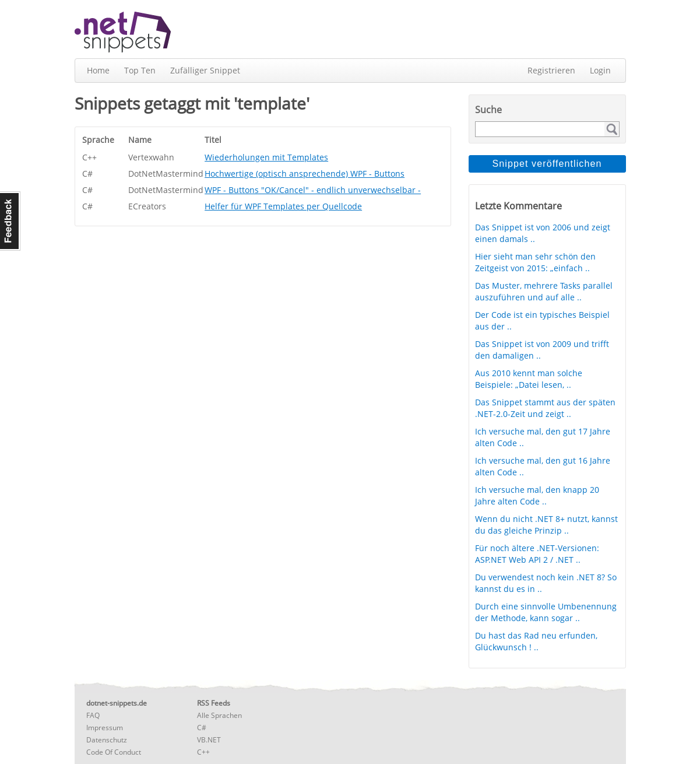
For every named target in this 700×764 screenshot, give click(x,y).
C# (202, 728)
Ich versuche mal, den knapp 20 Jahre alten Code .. (537, 495)
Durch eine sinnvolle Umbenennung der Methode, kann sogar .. (546, 612)
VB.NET (209, 740)
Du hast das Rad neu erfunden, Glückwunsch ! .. (536, 641)
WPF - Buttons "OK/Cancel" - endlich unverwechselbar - (313, 190)
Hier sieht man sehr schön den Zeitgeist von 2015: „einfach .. (535, 262)
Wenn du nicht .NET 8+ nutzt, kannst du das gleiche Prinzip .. (546, 525)
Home (98, 70)
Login (600, 70)
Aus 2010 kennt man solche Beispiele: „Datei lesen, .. (529, 379)
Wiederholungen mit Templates (266, 157)
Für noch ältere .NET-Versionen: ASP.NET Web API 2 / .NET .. (537, 554)
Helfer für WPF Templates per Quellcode (283, 206)
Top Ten (140, 70)
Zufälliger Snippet (205, 70)
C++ (203, 752)
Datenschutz (107, 740)
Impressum (105, 728)
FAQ (93, 715)
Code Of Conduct (114, 752)
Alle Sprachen (219, 715)
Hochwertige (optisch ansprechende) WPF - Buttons (305, 174)
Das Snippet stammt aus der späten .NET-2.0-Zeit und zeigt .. (545, 408)
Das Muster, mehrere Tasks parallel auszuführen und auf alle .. (544, 291)
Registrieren (551, 70)
